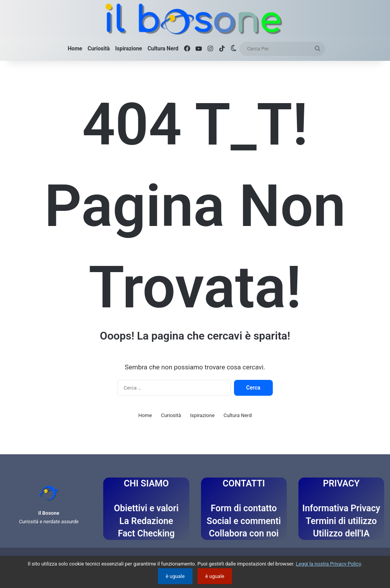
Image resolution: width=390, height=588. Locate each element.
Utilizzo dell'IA (341, 534)
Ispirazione (129, 48)
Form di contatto (244, 508)
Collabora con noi (244, 534)
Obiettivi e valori (146, 508)
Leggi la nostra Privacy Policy (328, 564)
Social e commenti (244, 521)
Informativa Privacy (341, 508)
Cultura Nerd (163, 48)
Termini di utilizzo (341, 521)
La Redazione (146, 521)
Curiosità (99, 48)
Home (75, 48)
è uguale (175, 576)
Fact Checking (146, 534)
